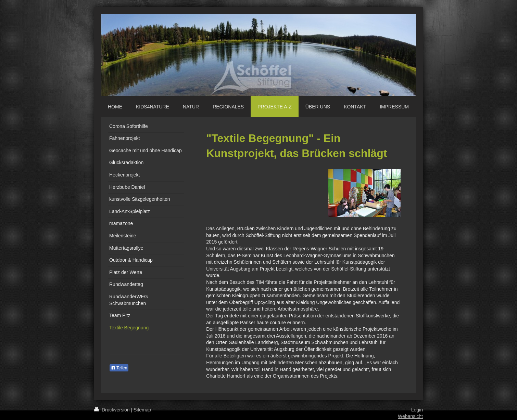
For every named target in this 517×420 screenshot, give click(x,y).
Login (417, 410)
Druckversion (112, 410)
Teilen (119, 368)
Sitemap (142, 410)
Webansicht (410, 416)
